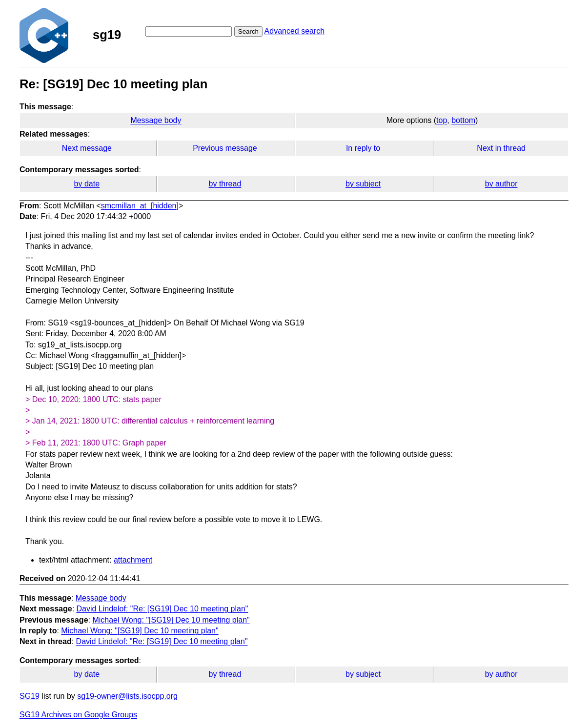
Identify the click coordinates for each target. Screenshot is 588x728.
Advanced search (295, 31)
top (442, 120)
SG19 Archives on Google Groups (78, 715)
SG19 (30, 696)
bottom (463, 120)
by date (87, 184)
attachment (133, 560)
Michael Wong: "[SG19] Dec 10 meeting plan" (171, 620)
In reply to (363, 148)
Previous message (225, 148)
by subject (363, 184)
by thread (225, 184)
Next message (87, 148)
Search (248, 31)
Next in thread (501, 148)
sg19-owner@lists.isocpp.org (127, 696)
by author (501, 184)
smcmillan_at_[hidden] (140, 206)
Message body (156, 120)
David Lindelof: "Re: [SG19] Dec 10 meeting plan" (162, 609)
